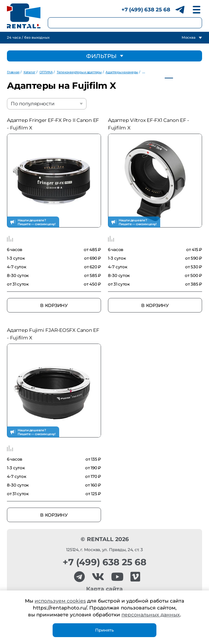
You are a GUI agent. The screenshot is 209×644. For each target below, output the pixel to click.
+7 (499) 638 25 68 (146, 9)
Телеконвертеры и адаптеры (79, 72)
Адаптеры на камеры (122, 72)
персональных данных (151, 615)
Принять (104, 630)
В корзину (54, 305)
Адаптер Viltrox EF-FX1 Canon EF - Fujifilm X (148, 124)
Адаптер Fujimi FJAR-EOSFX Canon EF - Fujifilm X (53, 334)
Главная (13, 72)
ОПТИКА (46, 72)
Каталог (29, 72)
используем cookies (60, 601)
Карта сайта (104, 589)
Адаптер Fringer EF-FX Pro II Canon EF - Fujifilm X (53, 124)
